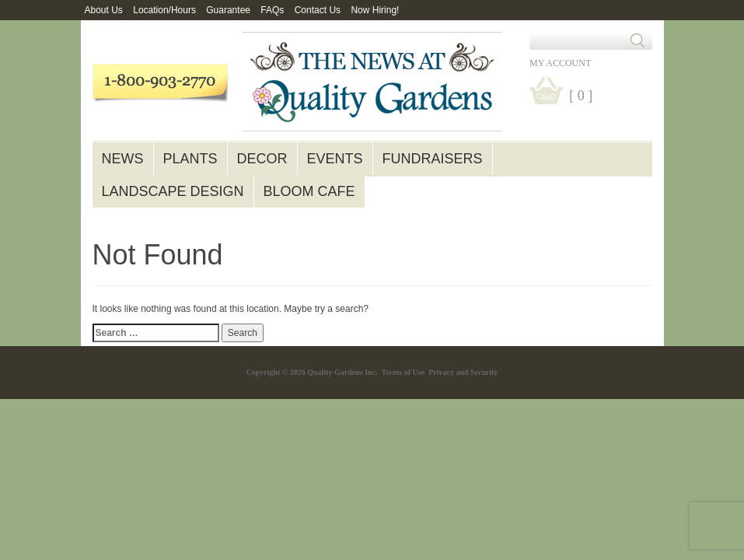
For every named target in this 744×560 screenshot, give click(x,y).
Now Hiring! (375, 10)
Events (335, 159)
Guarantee (228, 10)
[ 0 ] (581, 96)
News (123, 159)
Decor (262, 159)
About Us (104, 10)
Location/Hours (164, 10)
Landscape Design (173, 191)
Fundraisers (433, 159)
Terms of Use (403, 372)
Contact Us (318, 10)
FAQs (272, 10)
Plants (190, 159)
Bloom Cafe (309, 191)
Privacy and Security (463, 372)
